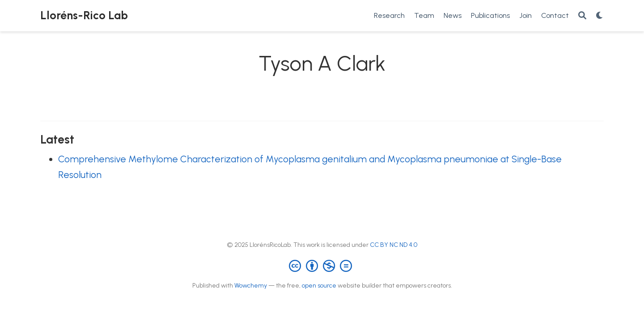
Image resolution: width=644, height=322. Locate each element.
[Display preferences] (600, 16)
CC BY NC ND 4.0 (394, 245)
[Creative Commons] (322, 265)
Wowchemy (251, 286)
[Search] (582, 16)
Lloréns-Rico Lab (84, 15)
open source (319, 286)
